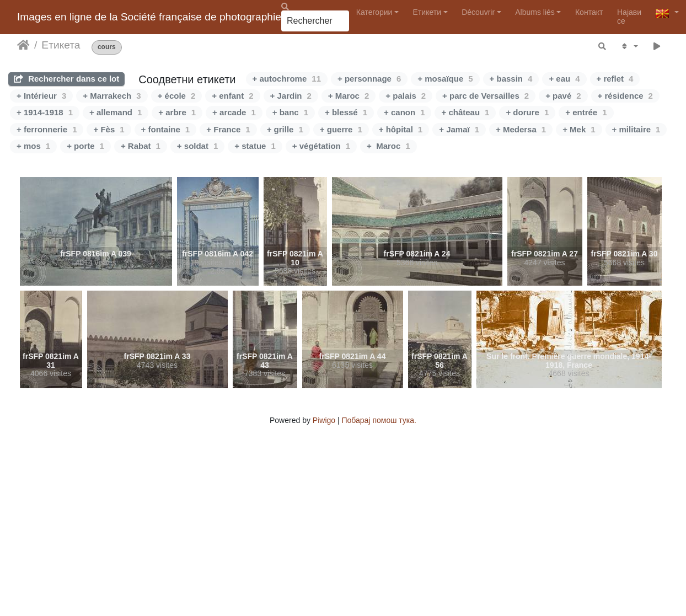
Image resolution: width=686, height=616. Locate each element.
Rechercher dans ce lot (66, 79)
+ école (177, 96)
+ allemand (116, 112)
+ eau (564, 79)
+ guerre (341, 129)
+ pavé (563, 96)
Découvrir (478, 12)
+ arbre (177, 112)
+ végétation (321, 146)
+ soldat (197, 146)
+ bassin (511, 79)
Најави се (629, 16)
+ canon (404, 112)
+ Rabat (141, 146)
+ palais (406, 96)
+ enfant (232, 96)
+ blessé (346, 112)
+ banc (290, 112)
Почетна (23, 45)
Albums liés (535, 12)
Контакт (589, 12)
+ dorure (527, 112)
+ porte (85, 146)
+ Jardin (291, 96)
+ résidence (625, 96)
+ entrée (586, 112)
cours (107, 47)
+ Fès (109, 129)
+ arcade (234, 112)
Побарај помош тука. (379, 420)
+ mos (33, 146)
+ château (465, 112)
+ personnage (369, 79)
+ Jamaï (459, 129)
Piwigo (324, 420)
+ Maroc (349, 96)
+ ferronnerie (47, 129)
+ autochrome (287, 79)
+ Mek (579, 129)
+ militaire (636, 129)
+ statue (255, 146)
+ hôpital (401, 129)
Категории (374, 12)
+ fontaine (166, 129)
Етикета (61, 45)
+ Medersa (521, 129)
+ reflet (615, 79)
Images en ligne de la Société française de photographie (149, 17)
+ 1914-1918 (45, 112)
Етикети (427, 12)
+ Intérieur (41, 96)
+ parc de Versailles (486, 96)
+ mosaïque (445, 79)
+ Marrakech (112, 96)
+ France (228, 129)
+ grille (285, 129)
